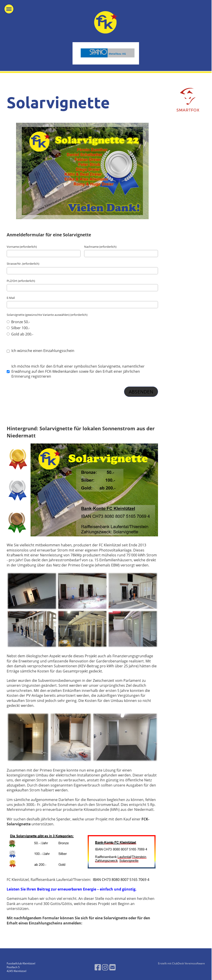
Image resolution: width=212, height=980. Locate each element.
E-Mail (11, 298)
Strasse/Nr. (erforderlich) (23, 264)
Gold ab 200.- (20, 334)
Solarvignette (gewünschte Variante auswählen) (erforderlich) (47, 315)
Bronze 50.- (18, 322)
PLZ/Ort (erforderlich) (21, 281)
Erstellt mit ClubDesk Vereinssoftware (181, 963)
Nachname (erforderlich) (100, 247)
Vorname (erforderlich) (22, 247)
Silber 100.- (18, 328)
